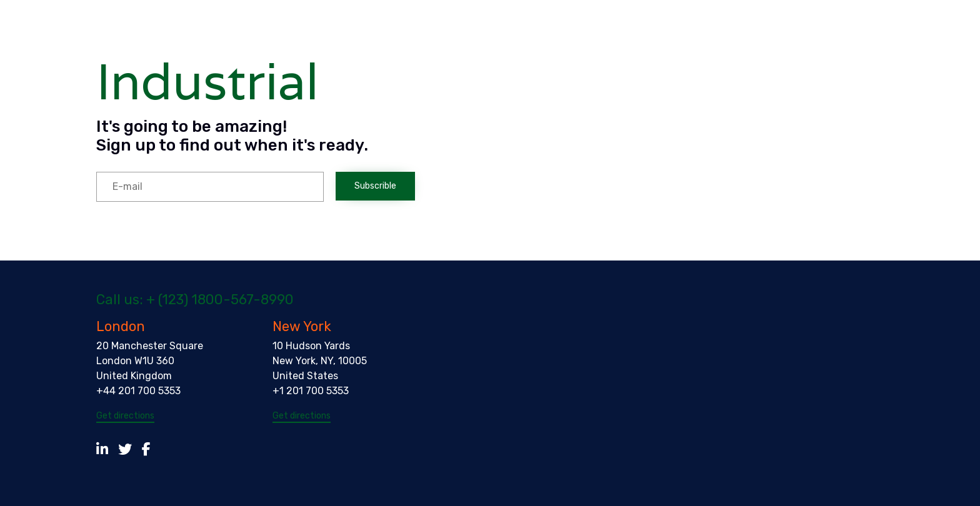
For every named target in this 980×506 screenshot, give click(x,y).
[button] (125, 417)
